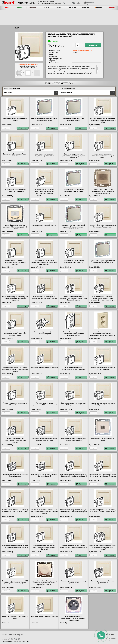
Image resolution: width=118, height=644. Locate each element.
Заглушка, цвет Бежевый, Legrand (44, 225)
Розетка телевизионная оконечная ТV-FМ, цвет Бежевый (74, 404)
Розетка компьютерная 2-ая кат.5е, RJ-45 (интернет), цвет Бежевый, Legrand (15, 511)
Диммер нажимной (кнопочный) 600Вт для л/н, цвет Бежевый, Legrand (74, 546)
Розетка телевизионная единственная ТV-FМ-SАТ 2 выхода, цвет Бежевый (74, 618)
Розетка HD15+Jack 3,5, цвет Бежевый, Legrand (15, 617)
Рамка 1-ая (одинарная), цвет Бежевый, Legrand (74, 119)
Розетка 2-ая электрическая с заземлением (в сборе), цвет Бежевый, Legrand (74, 334)
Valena (76, 52)
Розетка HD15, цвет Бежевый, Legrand (44, 617)
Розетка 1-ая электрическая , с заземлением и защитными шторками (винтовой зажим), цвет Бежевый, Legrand (103, 299)
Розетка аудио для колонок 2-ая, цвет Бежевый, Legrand (44, 475)
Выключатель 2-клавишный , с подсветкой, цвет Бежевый (44, 155)
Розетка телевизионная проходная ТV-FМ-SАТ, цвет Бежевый (74, 440)
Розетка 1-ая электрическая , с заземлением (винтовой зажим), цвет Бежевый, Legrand (74, 298)
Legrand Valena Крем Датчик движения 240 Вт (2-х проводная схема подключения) (103, 191)
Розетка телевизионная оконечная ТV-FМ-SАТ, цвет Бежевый (44, 440)
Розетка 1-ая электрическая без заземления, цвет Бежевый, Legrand (44, 297)
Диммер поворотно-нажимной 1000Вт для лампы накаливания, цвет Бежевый (103, 547)
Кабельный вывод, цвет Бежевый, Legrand (15, 119)
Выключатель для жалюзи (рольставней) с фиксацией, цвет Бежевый (74, 156)
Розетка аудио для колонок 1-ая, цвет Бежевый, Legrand (15, 475)
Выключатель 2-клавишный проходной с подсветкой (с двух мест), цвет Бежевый (44, 263)
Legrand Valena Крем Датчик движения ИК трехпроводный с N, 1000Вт (15, 227)
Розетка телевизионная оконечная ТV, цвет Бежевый (103, 368)
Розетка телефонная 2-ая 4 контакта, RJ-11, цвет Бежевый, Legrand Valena (15, 546)
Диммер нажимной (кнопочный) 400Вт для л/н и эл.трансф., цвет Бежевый (44, 547)
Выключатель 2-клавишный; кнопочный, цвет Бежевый (74, 262)
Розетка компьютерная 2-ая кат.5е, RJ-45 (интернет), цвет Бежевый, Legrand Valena (44, 512)
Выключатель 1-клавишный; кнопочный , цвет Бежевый (74, 191)
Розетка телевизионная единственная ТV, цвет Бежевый (74, 368)
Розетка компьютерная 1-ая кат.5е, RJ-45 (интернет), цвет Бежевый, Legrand (74, 475)
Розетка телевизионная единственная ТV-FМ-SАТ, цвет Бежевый (15, 441)
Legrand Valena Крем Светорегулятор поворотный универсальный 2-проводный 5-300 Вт (44, 583)
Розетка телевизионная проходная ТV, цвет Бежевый (15, 404)
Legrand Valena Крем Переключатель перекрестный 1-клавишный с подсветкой (15, 298)
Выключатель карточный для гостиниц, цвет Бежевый (15, 191)
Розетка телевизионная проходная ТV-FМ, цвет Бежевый (103, 404)
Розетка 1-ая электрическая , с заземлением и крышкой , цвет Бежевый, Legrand (15, 334)
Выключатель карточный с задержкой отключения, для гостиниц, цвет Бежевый (44, 191)
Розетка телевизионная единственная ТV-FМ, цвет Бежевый (44, 404)
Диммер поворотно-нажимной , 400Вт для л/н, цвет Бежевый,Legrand (15, 582)
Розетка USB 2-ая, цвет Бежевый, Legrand (103, 440)
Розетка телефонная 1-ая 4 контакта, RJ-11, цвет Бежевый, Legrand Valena (103, 511)
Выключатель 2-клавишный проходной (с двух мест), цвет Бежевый (15, 263)
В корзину (93, 45)
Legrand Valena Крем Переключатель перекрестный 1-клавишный (103, 262)
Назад (17, 28)
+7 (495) (26, 3)
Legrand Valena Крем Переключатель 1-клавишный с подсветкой (103, 226)
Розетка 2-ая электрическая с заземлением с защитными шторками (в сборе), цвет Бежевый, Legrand (103, 335)
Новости (114, 635)
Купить (22, 128)
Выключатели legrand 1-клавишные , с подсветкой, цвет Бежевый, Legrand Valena (103, 120)
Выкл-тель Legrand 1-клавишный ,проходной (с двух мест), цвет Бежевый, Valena (74, 227)
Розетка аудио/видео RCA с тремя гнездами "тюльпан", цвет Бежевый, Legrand (15, 369)
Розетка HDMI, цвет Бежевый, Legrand (44, 368)
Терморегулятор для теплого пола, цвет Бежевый (74, 582)
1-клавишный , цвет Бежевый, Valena (44, 119)
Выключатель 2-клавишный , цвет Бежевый (15, 155)
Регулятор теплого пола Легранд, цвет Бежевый (103, 582)
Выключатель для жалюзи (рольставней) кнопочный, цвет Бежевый (103, 156)
